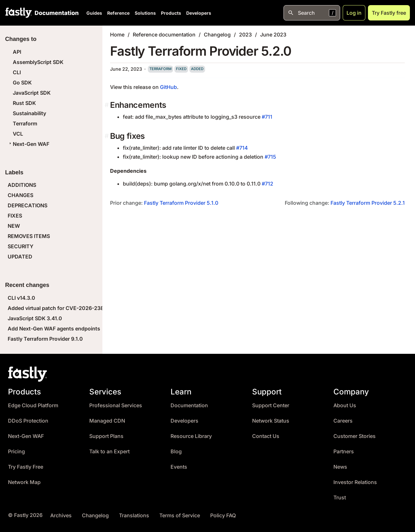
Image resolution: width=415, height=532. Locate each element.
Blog (176, 452)
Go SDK (22, 83)
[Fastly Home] (19, 13)
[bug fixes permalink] (107, 136)
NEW (14, 226)
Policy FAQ (223, 516)
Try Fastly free (389, 13)
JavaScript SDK (32, 93)
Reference (118, 13)
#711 (267, 117)
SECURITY (20, 246)
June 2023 (273, 35)
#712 (267, 184)
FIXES (15, 216)
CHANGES (20, 195)
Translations (134, 516)
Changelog (217, 35)
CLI (17, 72)
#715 (270, 157)
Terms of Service (180, 516)
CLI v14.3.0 (21, 298)
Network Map (24, 482)
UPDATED (20, 257)
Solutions (145, 13)
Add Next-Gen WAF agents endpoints (54, 329)
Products (171, 13)
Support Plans (106, 436)
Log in (354, 13)
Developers (199, 13)
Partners (344, 452)
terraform (160, 69)
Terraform (25, 123)
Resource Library (191, 436)
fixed (181, 69)
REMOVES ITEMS (29, 236)
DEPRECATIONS (28, 205)
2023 (245, 35)
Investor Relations (355, 482)
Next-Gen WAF (28, 144)
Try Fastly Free (26, 467)
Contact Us (266, 436)
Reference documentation (164, 35)
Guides (94, 13)
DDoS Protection (28, 421)
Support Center (271, 405)
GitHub (168, 87)
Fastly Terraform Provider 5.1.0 (181, 203)
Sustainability (29, 113)
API (17, 52)
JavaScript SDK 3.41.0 (35, 318)
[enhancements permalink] (107, 105)
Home (117, 35)
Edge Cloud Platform (33, 405)
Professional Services (116, 405)
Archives (61, 516)
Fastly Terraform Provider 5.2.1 (368, 203)
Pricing (16, 452)
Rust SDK (24, 103)
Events (179, 467)
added (197, 69)
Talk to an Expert (109, 452)
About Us (345, 405)
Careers (343, 421)
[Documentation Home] (55, 13)
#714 (242, 148)
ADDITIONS (22, 185)
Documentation (189, 405)
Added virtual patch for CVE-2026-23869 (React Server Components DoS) (99, 308)
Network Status (271, 421)
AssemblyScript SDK (38, 62)
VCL (18, 134)
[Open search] (312, 13)
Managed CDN (107, 421)
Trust (340, 498)
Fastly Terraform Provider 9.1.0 (45, 339)
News (340, 467)
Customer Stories (355, 436)
